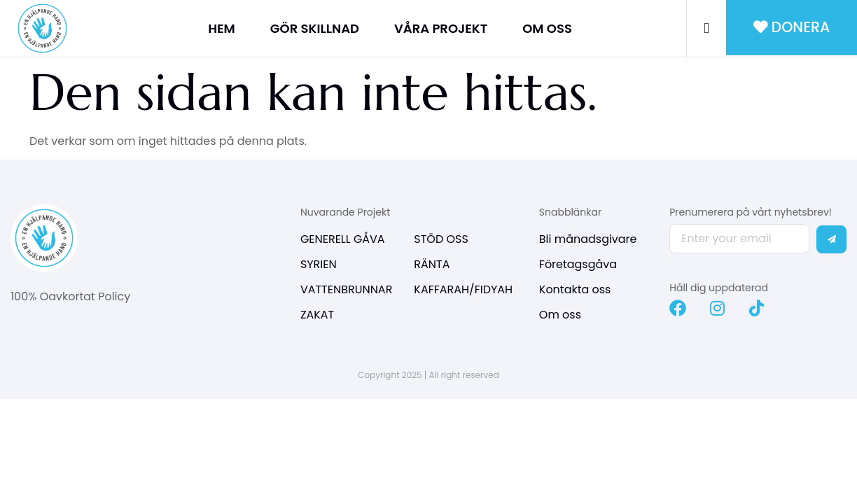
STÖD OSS (441, 239)
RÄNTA (432, 264)
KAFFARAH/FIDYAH (463, 289)
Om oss (560, 315)
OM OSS (547, 28)
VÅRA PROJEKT (441, 28)
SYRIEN (319, 264)
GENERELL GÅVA (343, 239)
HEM (222, 28)
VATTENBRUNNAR (347, 289)
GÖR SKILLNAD (315, 28)
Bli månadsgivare (588, 239)
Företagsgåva (578, 264)
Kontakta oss (575, 289)
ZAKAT (317, 315)
